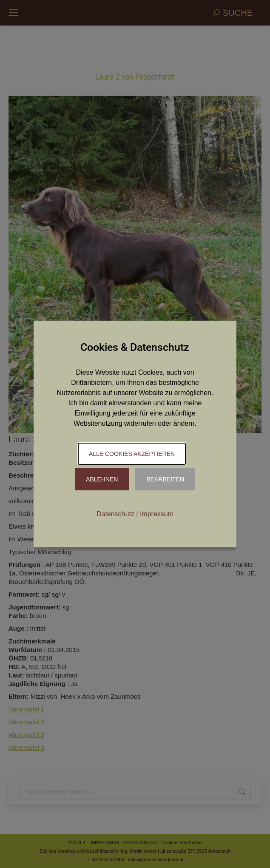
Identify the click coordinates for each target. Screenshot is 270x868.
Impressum (157, 514)
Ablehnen (102, 479)
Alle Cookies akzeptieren (132, 454)
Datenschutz (115, 514)
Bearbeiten (165, 479)
